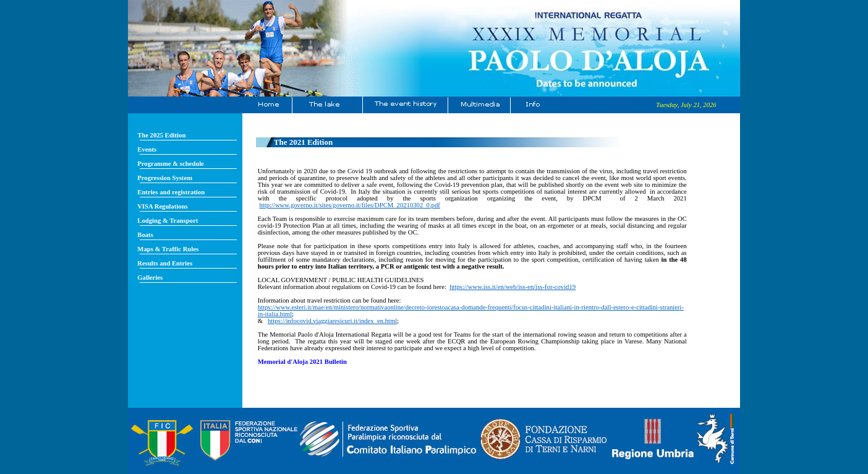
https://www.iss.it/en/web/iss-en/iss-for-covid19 (513, 287)
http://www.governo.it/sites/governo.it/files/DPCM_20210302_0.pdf (349, 205)
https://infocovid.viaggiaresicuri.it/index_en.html (332, 321)
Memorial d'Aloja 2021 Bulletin (302, 362)
